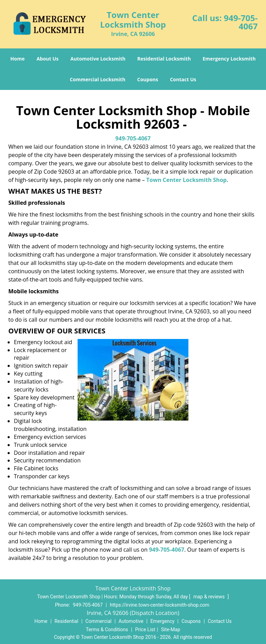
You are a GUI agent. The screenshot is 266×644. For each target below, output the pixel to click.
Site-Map (171, 629)
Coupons (148, 79)
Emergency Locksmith (229, 59)
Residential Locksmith (164, 59)
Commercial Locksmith (98, 79)
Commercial (99, 621)
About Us (47, 59)
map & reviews (210, 597)
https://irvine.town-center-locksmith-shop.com (159, 605)
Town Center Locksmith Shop (186, 180)
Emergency (162, 621)
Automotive (131, 621)
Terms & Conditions (107, 629)
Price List (145, 629)
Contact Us (183, 79)
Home (17, 59)
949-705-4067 (241, 22)
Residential (66, 621)
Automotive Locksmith (98, 59)
